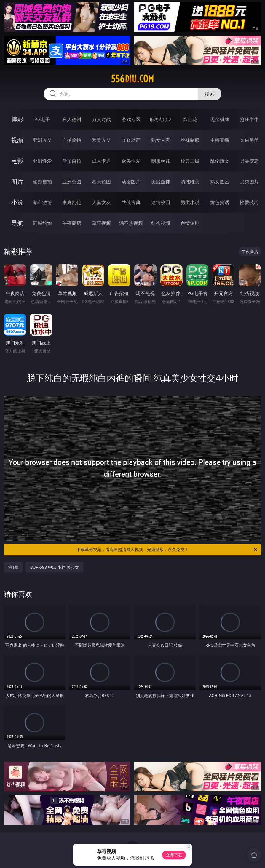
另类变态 (249, 161)
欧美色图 (101, 182)
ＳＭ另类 (249, 140)
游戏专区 (131, 119)
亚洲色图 (72, 182)
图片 (17, 181)
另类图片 (249, 182)
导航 (17, 223)
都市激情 (42, 202)
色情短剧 (190, 223)
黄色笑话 (220, 202)
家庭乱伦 (72, 202)
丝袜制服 (190, 140)
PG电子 (42, 119)
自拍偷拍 (72, 140)
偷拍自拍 (72, 161)
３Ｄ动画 (131, 140)
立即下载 (174, 855)
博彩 (17, 119)
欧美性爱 (131, 161)
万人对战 (101, 119)
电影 (17, 161)
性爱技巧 (249, 202)
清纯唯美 (190, 182)
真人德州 (72, 119)
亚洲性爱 (42, 161)
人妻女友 (101, 202)
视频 (17, 140)
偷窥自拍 (42, 182)
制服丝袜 (161, 161)
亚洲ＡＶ (42, 140)
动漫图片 (131, 182)
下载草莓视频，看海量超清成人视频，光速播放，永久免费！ (167, 550)
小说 (17, 202)
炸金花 (190, 119)
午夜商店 (72, 223)
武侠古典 (131, 202)
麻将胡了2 (161, 119)
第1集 (13, 567)
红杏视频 (161, 223)
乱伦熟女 (220, 161)
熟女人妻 (161, 140)
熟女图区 (220, 182)
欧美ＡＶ (101, 140)
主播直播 (220, 140)
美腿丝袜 (161, 182)
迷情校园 (161, 202)
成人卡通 (101, 161)
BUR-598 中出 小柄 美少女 (55, 567)
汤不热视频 (131, 223)
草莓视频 (101, 223)
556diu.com (132, 79)
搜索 (210, 94)
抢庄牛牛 (249, 119)
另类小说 (190, 202)
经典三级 (190, 161)
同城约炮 (42, 223)
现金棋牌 (220, 119)
